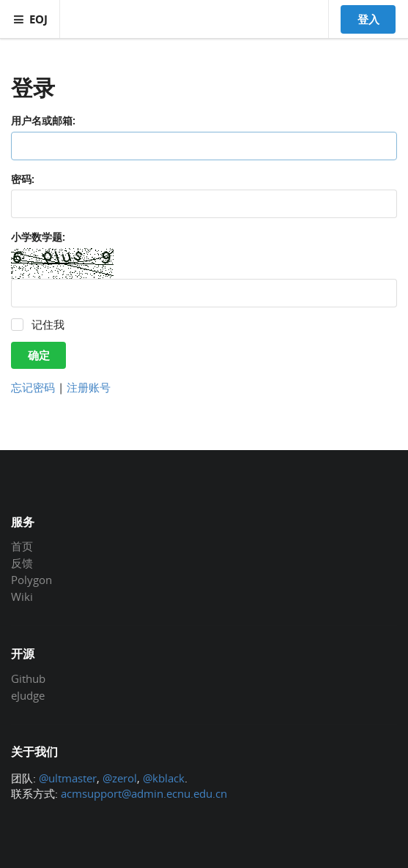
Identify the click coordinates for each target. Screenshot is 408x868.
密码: (23, 179)
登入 (368, 19)
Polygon (31, 580)
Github (28, 679)
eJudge (28, 695)
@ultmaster (68, 778)
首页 (22, 547)
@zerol (120, 778)
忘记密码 (33, 387)
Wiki (22, 596)
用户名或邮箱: (43, 120)
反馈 (22, 563)
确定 (39, 355)
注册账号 (89, 387)
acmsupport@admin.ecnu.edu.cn (144, 793)
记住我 (48, 325)
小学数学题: (38, 237)
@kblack (164, 778)
